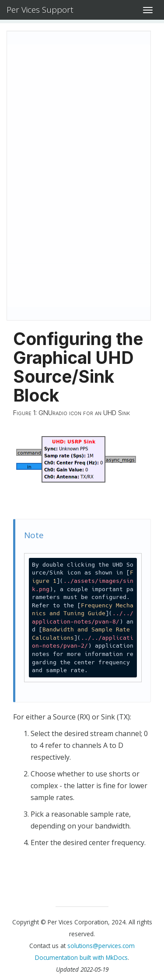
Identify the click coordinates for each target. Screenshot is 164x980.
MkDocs (117, 957)
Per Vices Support (40, 10)
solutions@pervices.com (101, 946)
